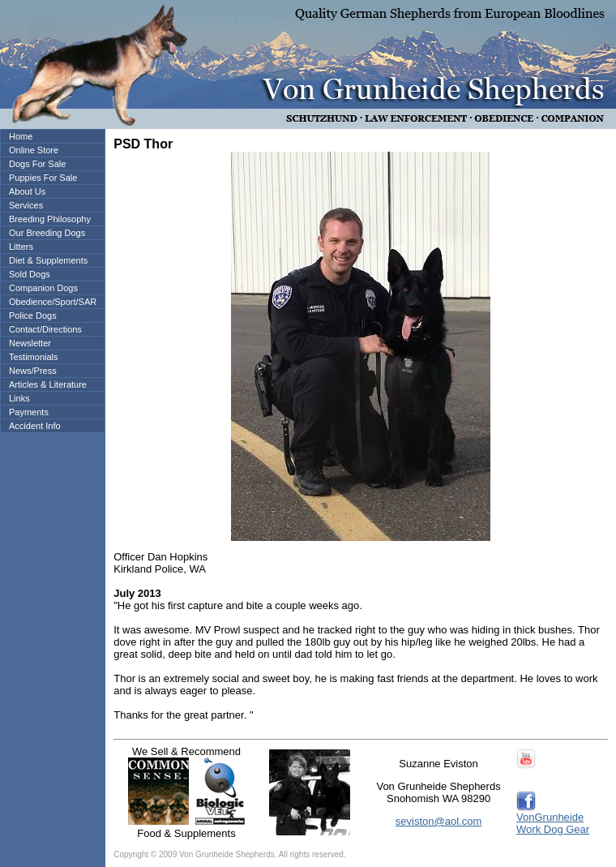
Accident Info (35, 426)
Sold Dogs (30, 274)
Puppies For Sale (43, 178)
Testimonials (34, 357)
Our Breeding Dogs (47, 233)
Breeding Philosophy (50, 219)
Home (21, 136)
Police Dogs (33, 315)
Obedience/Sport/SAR (53, 302)
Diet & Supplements (48, 260)
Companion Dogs (43, 288)
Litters (21, 247)
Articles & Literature (48, 384)
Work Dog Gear (553, 829)
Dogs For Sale (37, 164)
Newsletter (30, 343)
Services (26, 205)
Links (19, 398)
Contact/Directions (45, 329)
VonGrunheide (550, 817)
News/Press (33, 371)
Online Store (34, 150)
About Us (27, 191)
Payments (29, 412)
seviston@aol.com (438, 821)
